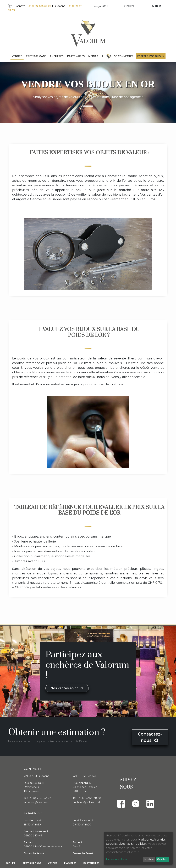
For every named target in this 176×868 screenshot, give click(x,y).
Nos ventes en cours (67, 688)
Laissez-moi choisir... (117, 859)
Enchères (70, 863)
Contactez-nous (150, 737)
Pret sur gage (32, 863)
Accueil (11, 863)
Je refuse (149, 859)
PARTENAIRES (91, 863)
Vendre (53, 863)
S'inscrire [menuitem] (129, 6)
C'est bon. (163, 859)
